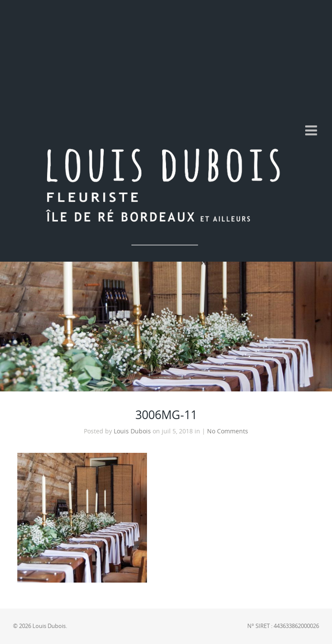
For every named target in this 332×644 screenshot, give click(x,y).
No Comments (228, 431)
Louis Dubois (132, 431)
